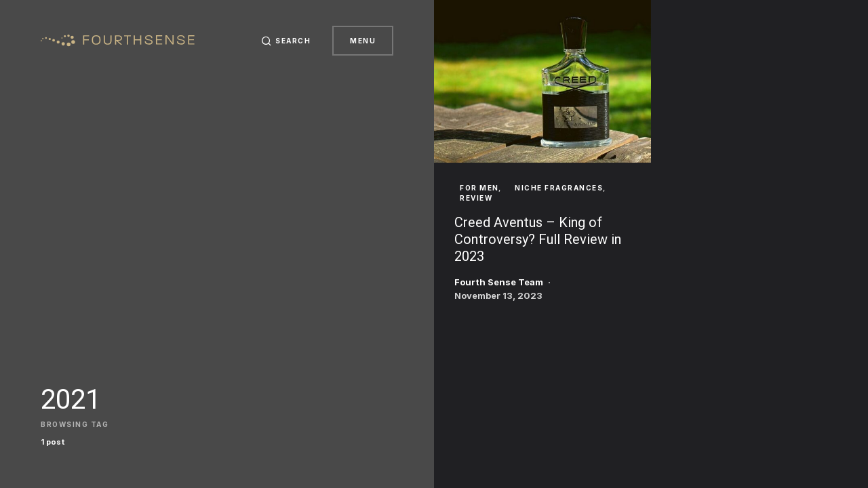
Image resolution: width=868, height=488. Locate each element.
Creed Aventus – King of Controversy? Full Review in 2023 (538, 239)
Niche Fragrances (559, 188)
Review (476, 198)
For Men (479, 188)
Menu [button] (363, 41)
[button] (286, 41)
